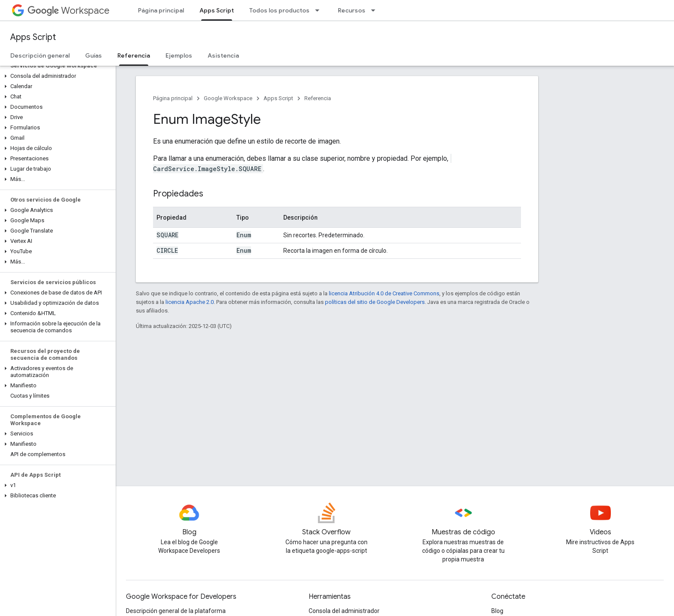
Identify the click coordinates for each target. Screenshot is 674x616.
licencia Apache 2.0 (190, 302)
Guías (93, 55)
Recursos (352, 10)
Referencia (318, 98)
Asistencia (223, 55)
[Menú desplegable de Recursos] (376, 10)
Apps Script (33, 37)
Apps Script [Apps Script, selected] (217, 10)
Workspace (69, 11)
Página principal (161, 10)
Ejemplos (179, 55)
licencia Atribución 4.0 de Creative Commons (384, 293)
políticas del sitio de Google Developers (375, 302)
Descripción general (40, 55)
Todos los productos (279, 10)
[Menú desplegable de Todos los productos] (320, 10)
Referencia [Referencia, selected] (134, 55)
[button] (56, 76)
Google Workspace (228, 98)
